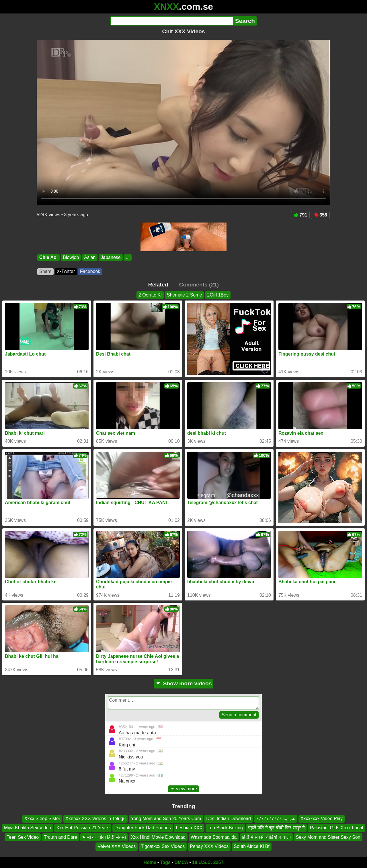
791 (300, 215)
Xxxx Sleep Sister (42, 819)
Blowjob (71, 257)
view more (183, 789)
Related (158, 285)
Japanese (111, 257)
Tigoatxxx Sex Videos (163, 846)
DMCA (181, 862)
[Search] (172, 21)
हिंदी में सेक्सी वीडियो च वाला (266, 837)
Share (45, 271)
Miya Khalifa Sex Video (28, 828)
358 (320, 215)
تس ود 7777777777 (276, 819)
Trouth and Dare (60, 837)
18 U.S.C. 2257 (208, 862)
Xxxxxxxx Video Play (322, 819)
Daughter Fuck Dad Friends (143, 828)
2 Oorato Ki (150, 295)
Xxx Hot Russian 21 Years (83, 828)
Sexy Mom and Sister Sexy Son (328, 837)
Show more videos (184, 683)
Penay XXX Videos (209, 846)
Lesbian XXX (189, 828)
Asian (90, 257)
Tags (165, 862)
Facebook (90, 271)
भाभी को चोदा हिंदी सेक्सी (104, 837)
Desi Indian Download (229, 819)
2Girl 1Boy (218, 295)
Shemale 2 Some (185, 295)
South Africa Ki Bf (252, 846)
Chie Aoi (48, 257)
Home (150, 862)
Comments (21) (199, 285)
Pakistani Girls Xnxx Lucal (336, 828)
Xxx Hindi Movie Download (158, 837)
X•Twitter (66, 271)
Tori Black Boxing (225, 828)
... (128, 257)
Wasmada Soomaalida (214, 837)
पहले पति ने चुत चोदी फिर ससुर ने (276, 828)
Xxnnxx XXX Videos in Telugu (95, 819)
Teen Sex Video (23, 837)
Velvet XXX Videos (117, 846)
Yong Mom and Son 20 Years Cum (166, 819)
